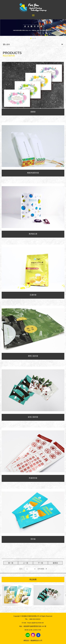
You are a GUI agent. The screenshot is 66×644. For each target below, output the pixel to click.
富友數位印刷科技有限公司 (33, 7)
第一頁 (11, 563)
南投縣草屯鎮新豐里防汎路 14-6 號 (35, 626)
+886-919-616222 (35, 619)
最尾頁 (55, 563)
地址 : (21, 626)
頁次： (22, 569)
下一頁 (40, 563)
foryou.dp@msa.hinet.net (35, 623)
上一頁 (26, 563)
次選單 (33, 44)
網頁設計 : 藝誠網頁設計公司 (33, 640)
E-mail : (24, 623)
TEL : (27, 619)
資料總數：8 (42, 569)
